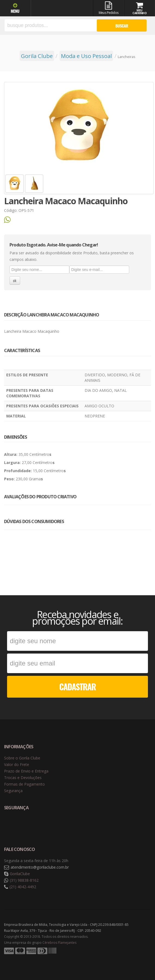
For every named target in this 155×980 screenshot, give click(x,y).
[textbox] (51, 25)
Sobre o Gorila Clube (22, 758)
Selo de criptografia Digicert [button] (47, 826)
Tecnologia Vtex (137, 960)
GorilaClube (20, 874)
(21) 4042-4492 (23, 887)
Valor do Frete (17, 764)
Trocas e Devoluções (23, 778)
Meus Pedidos (108, 8)
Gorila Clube (58, 9)
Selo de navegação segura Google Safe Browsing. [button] (18, 826)
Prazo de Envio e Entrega (26, 771)
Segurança (13, 791)
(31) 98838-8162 (24, 880)
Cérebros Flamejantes (59, 943)
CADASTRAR (78, 687)
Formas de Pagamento (24, 784)
